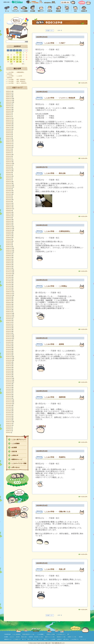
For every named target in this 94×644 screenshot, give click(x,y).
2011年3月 (9, 416)
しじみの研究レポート (61, 634)
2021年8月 (9, 191)
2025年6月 (9, 109)
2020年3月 (9, 221)
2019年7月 (9, 236)
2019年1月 (9, 247)
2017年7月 (9, 279)
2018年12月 (9, 248)
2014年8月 (9, 342)
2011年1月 (9, 420)
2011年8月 (9, 407)
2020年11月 (9, 207)
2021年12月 (9, 183)
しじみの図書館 (40, 634)
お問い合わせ (15, 467)
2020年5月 (9, 218)
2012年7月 (9, 387)
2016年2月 (9, 310)
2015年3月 (9, 330)
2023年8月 (9, 147)
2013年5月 (9, 369)
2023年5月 (9, 153)
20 (11, 59)
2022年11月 (9, 164)
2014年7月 (9, 344)
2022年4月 (9, 176)
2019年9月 (9, 232)
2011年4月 (9, 414)
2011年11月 (9, 402)
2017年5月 (9, 283)
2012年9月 (9, 384)
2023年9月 (9, 145)
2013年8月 (9, 364)
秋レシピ (35, 639)
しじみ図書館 (15, 443)
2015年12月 (9, 313)
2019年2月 (9, 245)
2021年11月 (9, 185)
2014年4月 (9, 349)
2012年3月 (9, 395)
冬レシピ (40, 639)
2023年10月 (9, 144)
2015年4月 (9, 328)
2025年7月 (9, 108)
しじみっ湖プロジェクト (19, 440)
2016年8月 (9, 299)
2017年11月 (9, 272)
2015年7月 (9, 322)
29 (17, 62)
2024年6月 (9, 129)
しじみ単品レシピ (17, 639)
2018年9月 (9, 254)
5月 (23, 64)
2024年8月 (9, 126)
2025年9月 (9, 104)
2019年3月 (9, 243)
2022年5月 (9, 174)
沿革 (68, 634)
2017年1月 (9, 290)
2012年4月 (9, 393)
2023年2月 (9, 158)
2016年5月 (9, 304)
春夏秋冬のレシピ (17, 459)
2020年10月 (9, 209)
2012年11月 (9, 380)
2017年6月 (9, 281)
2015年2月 (9, 331)
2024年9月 (9, 124)
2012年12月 (9, 378)
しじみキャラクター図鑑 (19, 463)
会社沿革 (18, 637)
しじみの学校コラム (75, 639)
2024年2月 (9, 136)
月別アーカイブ (17, 88)
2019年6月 (9, 238)
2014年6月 (9, 346)
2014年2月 (9, 353)
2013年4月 (9, 371)
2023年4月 (9, 155)
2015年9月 (9, 319)
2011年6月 (9, 411)
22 (17, 59)
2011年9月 (9, 405)
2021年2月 (9, 201)
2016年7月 (9, 301)
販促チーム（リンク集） (50, 637)
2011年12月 (9, 400)
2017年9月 (9, 275)
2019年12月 (9, 227)
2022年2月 (9, 180)
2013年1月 (9, 377)
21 (14, 59)
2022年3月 (9, 178)
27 (11, 62)
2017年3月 (9, 286)
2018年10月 (9, 252)
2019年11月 (9, 229)
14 (14, 57)
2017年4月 (9, 284)
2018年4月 (9, 263)
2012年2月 (9, 396)
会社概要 (14, 447)
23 (20, 59)
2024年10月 (9, 122)
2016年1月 (9, 312)
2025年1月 (9, 117)
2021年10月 (9, 187)
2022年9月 (9, 167)
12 (8, 57)
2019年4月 (9, 241)
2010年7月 (9, 431)
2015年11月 (9, 315)
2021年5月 (9, 196)
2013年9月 (9, 362)
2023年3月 (9, 156)
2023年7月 (9, 149)
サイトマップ (83, 639)
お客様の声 (15, 455)
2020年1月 (9, 225)
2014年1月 (9, 355)
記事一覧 (60, 30)
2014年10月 (9, 339)
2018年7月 (9, 257)
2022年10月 (9, 165)
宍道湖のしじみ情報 (51, 634)
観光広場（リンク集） (61, 637)
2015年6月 (9, 324)
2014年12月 (9, 335)
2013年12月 (9, 357)
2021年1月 (9, 203)
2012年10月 (9, 382)
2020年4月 (9, 220)
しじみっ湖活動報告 (16, 634)
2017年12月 (9, 270)
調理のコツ (46, 639)
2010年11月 (9, 423)
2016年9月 (9, 297)
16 (20, 57)
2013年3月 (9, 373)
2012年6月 (9, 389)
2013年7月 (9, 366)
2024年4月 (9, 133)
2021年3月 (9, 200)
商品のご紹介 (24, 637)
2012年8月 (9, 386)
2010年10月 (9, 425)
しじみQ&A (53, 639)
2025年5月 (9, 111)
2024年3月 (9, 135)
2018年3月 (9, 265)
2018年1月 (9, 268)
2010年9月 (9, 427)
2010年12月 (9, 422)
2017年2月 (9, 288)
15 (17, 57)
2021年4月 (9, 198)
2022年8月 (9, 169)
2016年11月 (9, 294)
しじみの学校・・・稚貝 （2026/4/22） (17, 80)
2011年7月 (9, 409)
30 (20, 62)
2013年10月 (9, 360)
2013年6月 (9, 368)
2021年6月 (9, 194)
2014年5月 (9, 348)
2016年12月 (9, 292)
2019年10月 (9, 230)
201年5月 (8, 433)
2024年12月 (9, 118)
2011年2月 (9, 418)
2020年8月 (9, 212)
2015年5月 (9, 326)
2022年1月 (9, 182)
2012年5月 (9, 391)
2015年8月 (9, 321)
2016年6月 (9, 303)
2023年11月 (9, 142)
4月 (11, 64)
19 (8, 59)
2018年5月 (9, 261)
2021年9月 (9, 189)
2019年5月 (9, 239)
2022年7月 (9, 171)
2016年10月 (9, 295)
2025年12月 (9, 99)
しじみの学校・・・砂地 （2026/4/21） (17, 81)
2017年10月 (9, 274)
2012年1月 (9, 398)
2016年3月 (9, 308)
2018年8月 (9, 256)
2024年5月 (9, 131)
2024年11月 (9, 120)
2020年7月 (9, 214)
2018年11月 (9, 250)
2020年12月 (9, 205)
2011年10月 (9, 404)
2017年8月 (9, 277)
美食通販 (81, 637)
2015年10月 (9, 317)
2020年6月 (9, 216)
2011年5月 (9, 413)
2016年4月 (9, 306)
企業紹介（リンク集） (72, 637)
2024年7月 (9, 127)
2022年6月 (9, 173)
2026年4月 (9, 91)
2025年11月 (9, 100)
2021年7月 (9, 192)
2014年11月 (9, 337)
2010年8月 (9, 429)
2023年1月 (9, 160)
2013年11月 (9, 359)
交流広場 (14, 451)
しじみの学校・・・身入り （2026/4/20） (17, 83)
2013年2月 (9, 375)
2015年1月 (9, 333)
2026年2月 (9, 95)
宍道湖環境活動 (7, 634)
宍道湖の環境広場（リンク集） (29, 634)
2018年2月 (9, 266)
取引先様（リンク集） (39, 637)
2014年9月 (9, 340)
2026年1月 (9, 97)
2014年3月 (9, 351)
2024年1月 (9, 138)
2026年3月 (9, 93)
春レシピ (24, 639)
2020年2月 (9, 223)
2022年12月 (9, 162)
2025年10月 (9, 102)
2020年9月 (9, 210)
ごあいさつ (12, 637)
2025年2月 (9, 115)
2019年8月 (9, 234)
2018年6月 (9, 259)
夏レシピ (29, 639)
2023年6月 (9, 151)
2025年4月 (9, 113)
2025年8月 (9, 106)
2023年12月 (9, 140)
